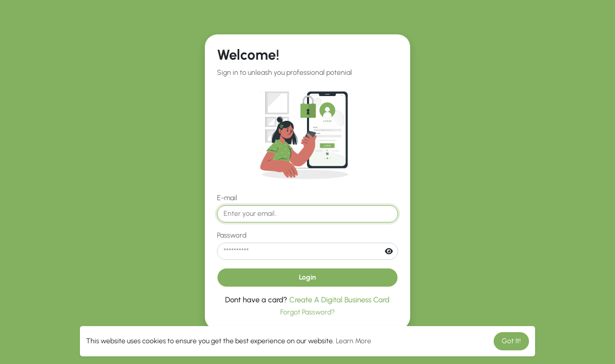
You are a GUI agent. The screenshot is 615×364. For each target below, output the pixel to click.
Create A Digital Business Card (339, 300)
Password (232, 235)
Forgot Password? (308, 312)
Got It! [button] (511, 341)
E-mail (227, 198)
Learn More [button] (354, 341)
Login (308, 277)
